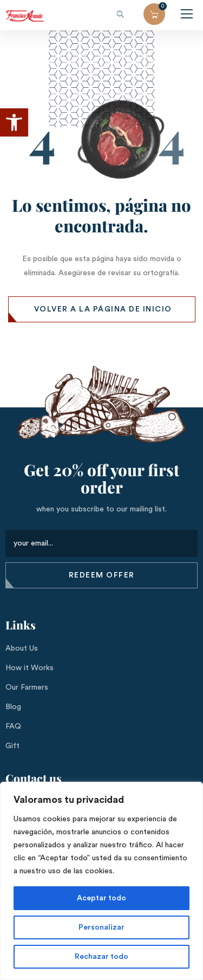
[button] (14, 122)
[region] (101, 881)
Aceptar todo (101, 898)
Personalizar (101, 927)
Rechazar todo (101, 957)
